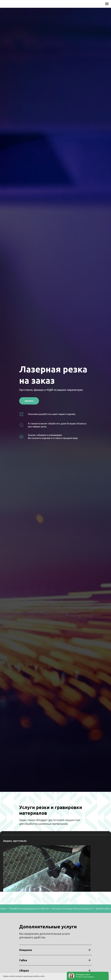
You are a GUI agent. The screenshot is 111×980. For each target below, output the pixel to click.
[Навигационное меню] (107, 4)
